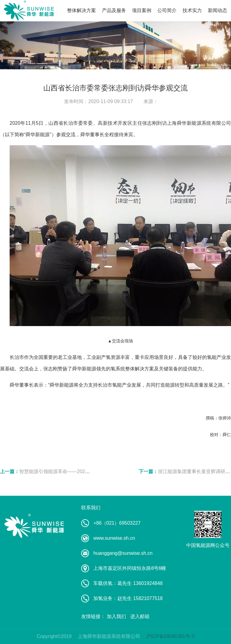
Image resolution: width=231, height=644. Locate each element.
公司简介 (167, 10)
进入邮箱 (140, 616)
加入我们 (116, 616)
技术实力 (192, 10)
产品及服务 (114, 10)
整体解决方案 (82, 10)
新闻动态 (217, 10)
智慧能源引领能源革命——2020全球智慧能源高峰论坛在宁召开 (87, 471)
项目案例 (142, 10)
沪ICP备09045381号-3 (170, 636)
